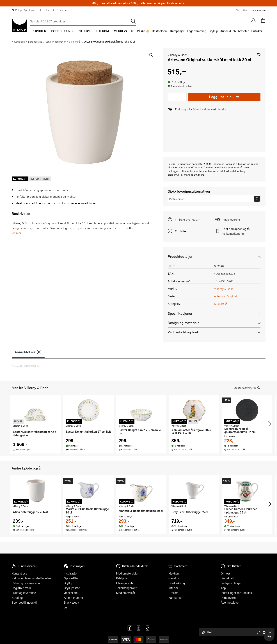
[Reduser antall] (171, 97)
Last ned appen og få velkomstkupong (236, 231)
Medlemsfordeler (127, 573)
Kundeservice (259, 10)
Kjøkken (174, 573)
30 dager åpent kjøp (23, 10)
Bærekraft (228, 578)
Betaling (17, 598)
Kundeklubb (228, 31)
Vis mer (16, 233)
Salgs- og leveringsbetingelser (32, 578)
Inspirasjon (71, 573)
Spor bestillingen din (25, 602)
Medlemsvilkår (126, 593)
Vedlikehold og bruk (183, 332)
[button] (259, 55)
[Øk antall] (183, 97)
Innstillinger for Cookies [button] (236, 593)
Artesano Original (225, 296)
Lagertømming (197, 31)
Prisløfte (180, 231)
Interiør (173, 588)
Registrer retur (21, 588)
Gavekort (174, 578)
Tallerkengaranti (127, 588)
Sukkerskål (75, 41)
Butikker (257, 31)
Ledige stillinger (231, 583)
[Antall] (177, 97)
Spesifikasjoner (180, 313)
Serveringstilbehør (56, 41)
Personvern (228, 598)
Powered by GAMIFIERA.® (25, 366)
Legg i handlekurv (224, 97)
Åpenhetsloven (230, 602)
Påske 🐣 (143, 31)
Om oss (226, 573)
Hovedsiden (18, 41)
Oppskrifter (71, 578)
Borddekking (35, 41)
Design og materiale (184, 323)
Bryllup (213, 31)
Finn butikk (241, 10)
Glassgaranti (124, 583)
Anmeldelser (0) (28, 352)
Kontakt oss (19, 573)
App (223, 588)
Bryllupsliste (72, 588)
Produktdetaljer (180, 256)
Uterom (173, 593)
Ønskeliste (71, 593)
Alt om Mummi (73, 598)
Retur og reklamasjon (26, 583)
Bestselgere (160, 31)
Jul (66, 607)
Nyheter (243, 31)
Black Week (71, 602)
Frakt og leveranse (24, 593)
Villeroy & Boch (178, 55)
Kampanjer (177, 31)
